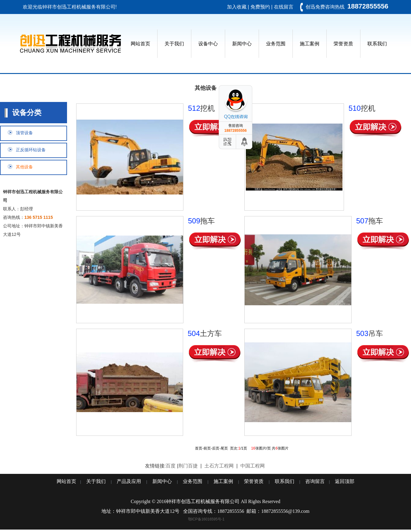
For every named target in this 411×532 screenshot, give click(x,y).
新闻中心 (242, 44)
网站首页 (140, 44)
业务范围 (276, 44)
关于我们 (174, 44)
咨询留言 (315, 481)
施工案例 (310, 44)
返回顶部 (345, 481)
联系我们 (377, 44)
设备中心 (208, 44)
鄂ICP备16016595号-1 (206, 519)
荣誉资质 (343, 44)
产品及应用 (129, 481)
